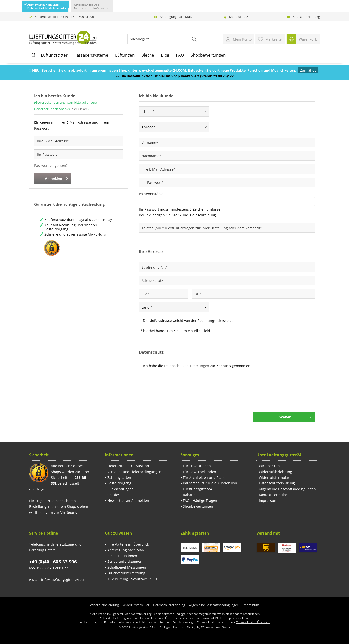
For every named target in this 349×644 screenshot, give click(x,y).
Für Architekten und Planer (205, 477)
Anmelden (56, 178)
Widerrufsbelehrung (275, 472)
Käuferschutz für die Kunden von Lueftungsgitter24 (210, 486)
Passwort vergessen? (51, 166)
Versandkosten (164, 614)
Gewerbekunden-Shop (92, 6)
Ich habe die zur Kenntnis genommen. (197, 366)
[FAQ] (180, 55)
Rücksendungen (120, 489)
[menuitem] (303, 39)
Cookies (114, 495)
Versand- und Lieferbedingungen (134, 472)
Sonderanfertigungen (125, 561)
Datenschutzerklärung (277, 483)
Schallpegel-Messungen (127, 567)
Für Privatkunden (197, 466)
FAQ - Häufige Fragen (200, 501)
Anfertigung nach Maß (176, 17)
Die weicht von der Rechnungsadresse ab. (189, 321)
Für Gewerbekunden (200, 472)
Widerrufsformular (274, 477)
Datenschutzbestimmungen (187, 366)
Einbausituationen (122, 556)
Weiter (296, 416)
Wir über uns (270, 466)
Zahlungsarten (119, 477)
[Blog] (165, 55)
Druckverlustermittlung (126, 573)
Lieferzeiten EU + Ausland (128, 466)
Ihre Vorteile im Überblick (128, 544)
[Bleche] (148, 55)
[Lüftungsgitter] (54, 55)
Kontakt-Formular (273, 495)
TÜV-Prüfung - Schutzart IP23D (132, 579)
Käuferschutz (238, 17)
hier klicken (80, 109)
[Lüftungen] (125, 55)
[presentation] (176, 393)
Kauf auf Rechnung (306, 17)
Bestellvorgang (119, 483)
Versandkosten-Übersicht (253, 622)
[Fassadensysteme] (91, 55)
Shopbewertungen (198, 506)
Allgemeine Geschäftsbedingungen (287, 489)
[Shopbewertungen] (208, 55)
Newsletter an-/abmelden (128, 501)
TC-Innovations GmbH (216, 627)
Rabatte (189, 495)
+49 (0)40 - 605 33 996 (53, 562)
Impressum (268, 501)
